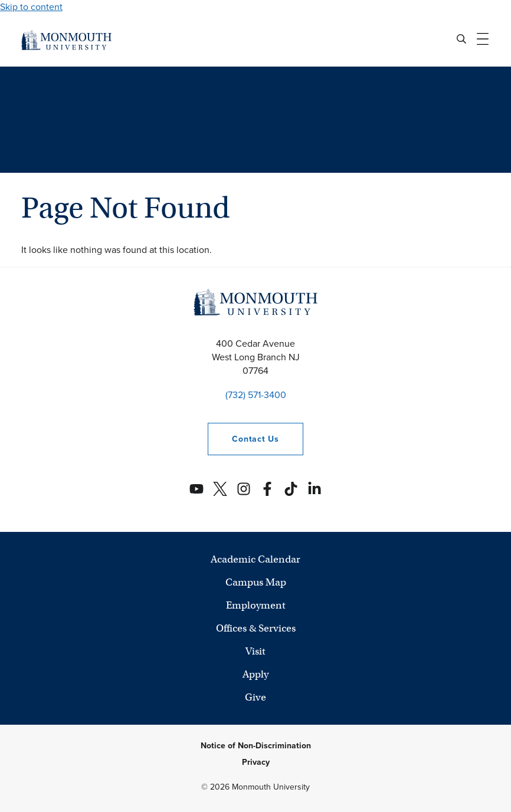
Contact (243, 439)
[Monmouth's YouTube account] (196, 489)
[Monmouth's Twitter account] (220, 489)
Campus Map (256, 582)
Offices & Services (256, 628)
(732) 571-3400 (256, 395)
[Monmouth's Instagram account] (244, 489)
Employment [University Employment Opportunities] (256, 605)
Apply (255, 674)
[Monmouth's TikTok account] (291, 489)
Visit (255, 651)
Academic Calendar (255, 559)
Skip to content (31, 7)
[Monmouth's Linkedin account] (315, 489)
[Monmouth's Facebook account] (267, 489)
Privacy (256, 762)
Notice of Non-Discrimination (256, 746)
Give (255, 697)
